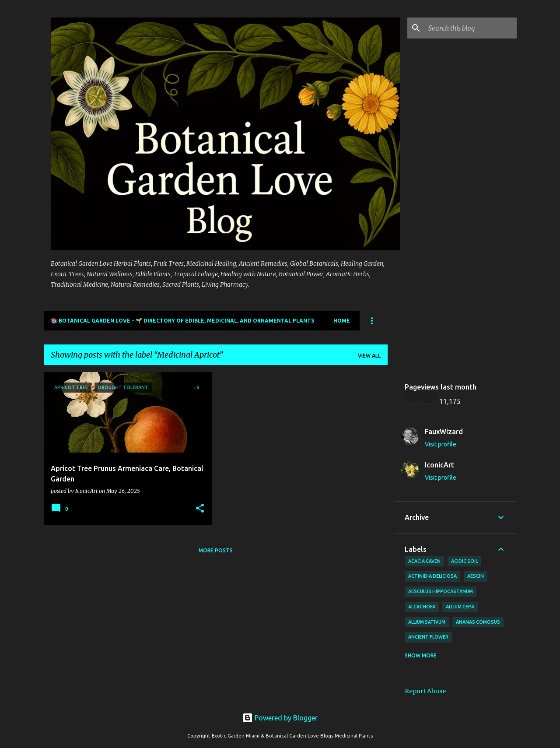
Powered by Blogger (280, 718)
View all (369, 356)
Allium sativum (427, 622)
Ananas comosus (478, 622)
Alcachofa (422, 607)
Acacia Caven (424, 561)
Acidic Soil (464, 561)
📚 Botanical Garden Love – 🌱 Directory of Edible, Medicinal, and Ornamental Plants (182, 321)
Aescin (476, 576)
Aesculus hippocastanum (441, 591)
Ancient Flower (428, 637)
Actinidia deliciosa (432, 576)
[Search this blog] (471, 28)
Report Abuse (425, 691)
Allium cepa (460, 607)
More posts (216, 550)
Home (342, 321)
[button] (200, 509)
